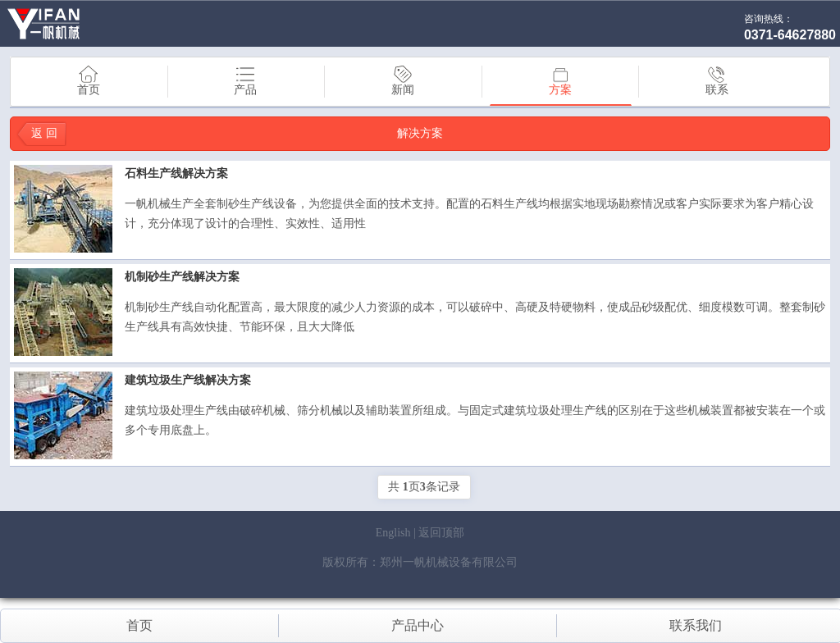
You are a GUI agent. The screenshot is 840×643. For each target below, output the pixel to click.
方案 (561, 82)
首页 (89, 81)
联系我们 (696, 625)
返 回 (44, 133)
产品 (245, 81)
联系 (717, 81)
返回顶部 (441, 533)
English (393, 533)
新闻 (403, 81)
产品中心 (418, 625)
